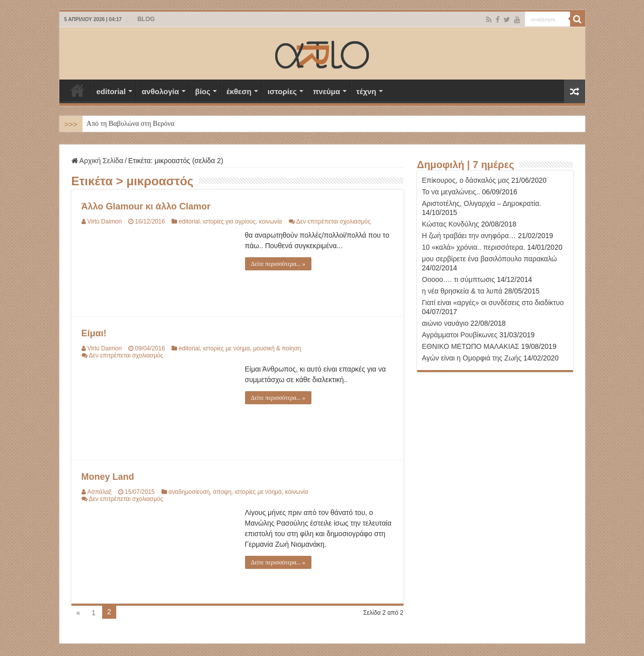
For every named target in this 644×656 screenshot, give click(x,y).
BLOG (146, 19)
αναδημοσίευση (189, 492)
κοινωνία (271, 222)
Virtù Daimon (105, 222)
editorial (111, 91)
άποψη (223, 492)
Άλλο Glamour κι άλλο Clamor (146, 206)
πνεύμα (327, 91)
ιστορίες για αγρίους (229, 222)
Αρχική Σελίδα (77, 90)
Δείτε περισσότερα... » (278, 264)
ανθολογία (160, 91)
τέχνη (366, 91)
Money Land (108, 477)
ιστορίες (282, 91)
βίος (203, 91)
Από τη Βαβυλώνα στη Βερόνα (131, 124)
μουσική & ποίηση (277, 348)
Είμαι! (94, 333)
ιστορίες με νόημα (226, 348)
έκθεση (239, 91)
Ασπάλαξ (100, 492)
